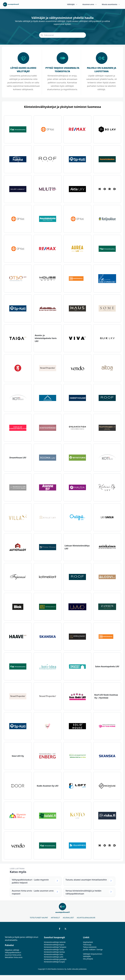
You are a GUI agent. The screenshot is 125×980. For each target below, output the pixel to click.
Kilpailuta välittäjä (12, 950)
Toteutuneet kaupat (39, 918)
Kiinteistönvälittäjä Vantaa (54, 952)
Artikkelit (55, 918)
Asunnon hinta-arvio (13, 955)
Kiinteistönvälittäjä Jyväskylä (55, 959)
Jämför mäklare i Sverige (93, 949)
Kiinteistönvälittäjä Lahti (54, 957)
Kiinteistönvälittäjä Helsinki (55, 942)
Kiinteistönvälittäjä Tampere (55, 947)
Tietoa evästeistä (90, 947)
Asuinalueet (68, 918)
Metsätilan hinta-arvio (14, 957)
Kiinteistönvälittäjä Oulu (54, 954)
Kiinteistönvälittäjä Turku (54, 949)
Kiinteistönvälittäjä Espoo (54, 945)
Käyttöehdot (88, 942)
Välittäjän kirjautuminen (93, 954)
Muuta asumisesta (111, 4)
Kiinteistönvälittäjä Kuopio (54, 962)
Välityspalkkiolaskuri (13, 952)
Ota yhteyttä (88, 959)
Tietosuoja (87, 945)
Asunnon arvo (90, 4)
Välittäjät (72, 4)
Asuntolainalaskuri (86, 918)
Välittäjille (87, 956)
